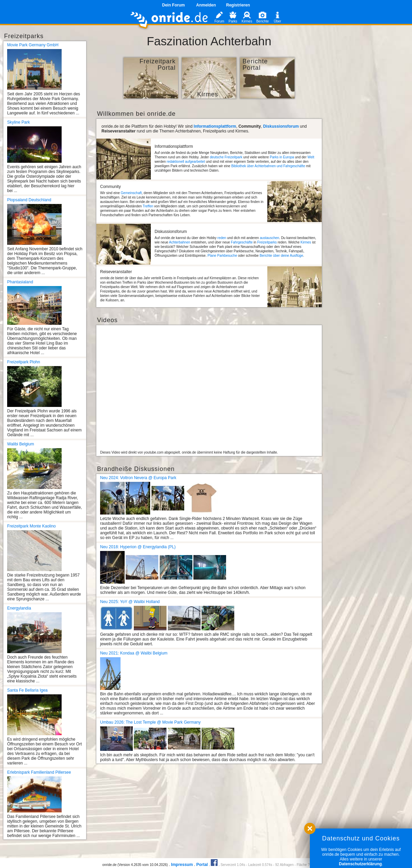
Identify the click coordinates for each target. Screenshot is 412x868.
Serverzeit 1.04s (233, 865)
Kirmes (306, 242)
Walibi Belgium (21, 444)
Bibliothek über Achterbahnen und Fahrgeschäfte (268, 166)
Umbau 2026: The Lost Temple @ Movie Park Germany (150, 722)
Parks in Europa (282, 157)
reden (222, 238)
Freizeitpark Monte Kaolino (31, 526)
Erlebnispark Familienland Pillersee (39, 772)
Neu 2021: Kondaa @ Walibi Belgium (134, 653)
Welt (311, 157)
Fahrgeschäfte (242, 242)
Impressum (182, 865)
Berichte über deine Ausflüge (281, 256)
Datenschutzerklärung (360, 864)
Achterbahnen (179, 242)
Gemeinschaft (131, 193)
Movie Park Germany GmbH (33, 45)
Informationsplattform (215, 126)
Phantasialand (20, 282)
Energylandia (19, 608)
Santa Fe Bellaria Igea (27, 690)
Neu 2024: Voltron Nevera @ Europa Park (138, 478)
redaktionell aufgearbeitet (186, 162)
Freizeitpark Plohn (24, 362)
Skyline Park (19, 122)
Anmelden (206, 5)
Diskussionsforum (281, 126)
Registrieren (238, 5)
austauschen (270, 238)
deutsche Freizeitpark (226, 157)
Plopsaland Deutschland (29, 200)
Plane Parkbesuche (222, 256)
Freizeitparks (267, 242)
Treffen (148, 206)
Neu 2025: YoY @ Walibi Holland (130, 602)
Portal (202, 865)
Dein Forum (173, 5)
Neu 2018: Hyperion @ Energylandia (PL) (138, 547)
